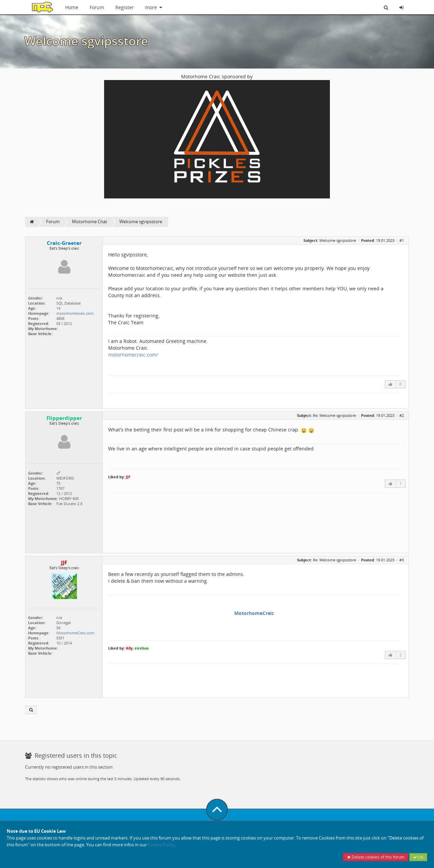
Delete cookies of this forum (376, 857)
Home (72, 7)
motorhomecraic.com (75, 313)
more (154, 7)
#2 (402, 415)
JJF (128, 477)
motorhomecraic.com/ (133, 355)
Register (125, 7)
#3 (402, 560)
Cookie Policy (161, 845)
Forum (97, 7)
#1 (402, 240)
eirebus (142, 648)
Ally (129, 648)
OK (418, 857)
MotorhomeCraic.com (75, 633)
